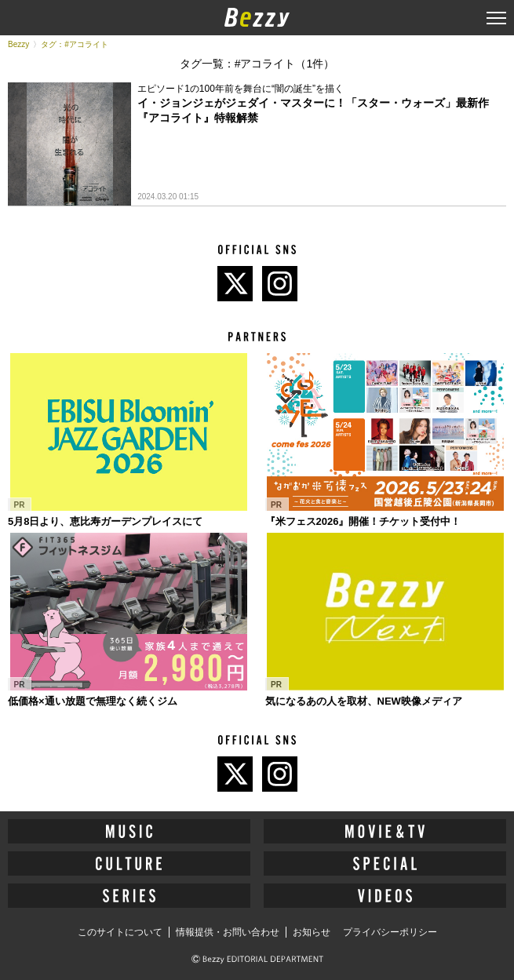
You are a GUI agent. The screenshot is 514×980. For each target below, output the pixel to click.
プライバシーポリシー (390, 932)
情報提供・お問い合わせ (228, 932)
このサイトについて (120, 932)
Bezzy (18, 44)
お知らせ (312, 932)
